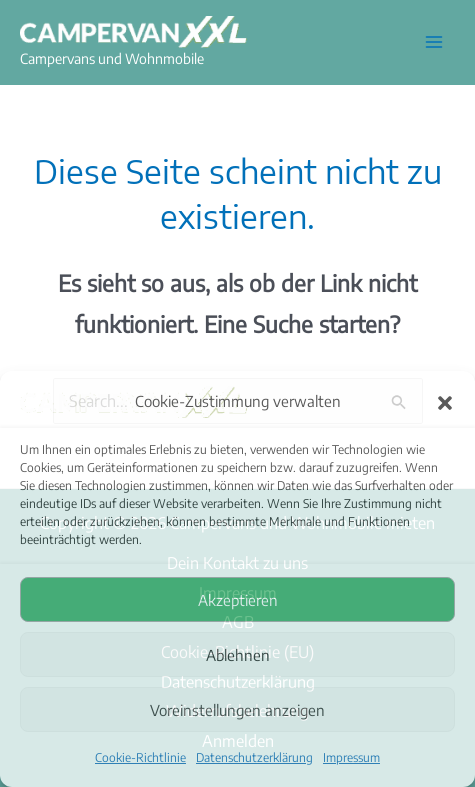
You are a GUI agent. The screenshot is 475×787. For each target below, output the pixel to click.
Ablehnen (238, 655)
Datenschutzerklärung (254, 757)
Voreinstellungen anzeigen (237, 710)
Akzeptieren (238, 600)
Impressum (351, 757)
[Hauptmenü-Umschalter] (434, 42)
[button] (445, 402)
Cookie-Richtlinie (140, 757)
